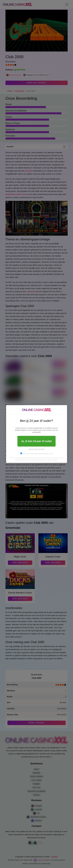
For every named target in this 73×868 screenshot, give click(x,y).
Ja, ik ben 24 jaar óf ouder (36, 441)
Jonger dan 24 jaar (36, 449)
